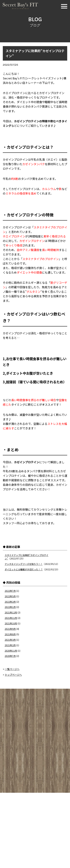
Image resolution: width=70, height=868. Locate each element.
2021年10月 (11, 623)
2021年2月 (10, 645)
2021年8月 (10, 634)
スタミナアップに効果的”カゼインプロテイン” (35, 53)
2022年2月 (10, 602)
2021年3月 (10, 640)
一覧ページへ (12, 669)
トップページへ (13, 675)
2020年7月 (10, 656)
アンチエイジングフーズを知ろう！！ (24, 564)
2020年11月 (11, 651)
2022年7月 (10, 591)
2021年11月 (11, 618)
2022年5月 (10, 596)
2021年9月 (10, 629)
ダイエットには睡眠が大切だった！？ (24, 569)
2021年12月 (11, 612)
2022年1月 (10, 607)
